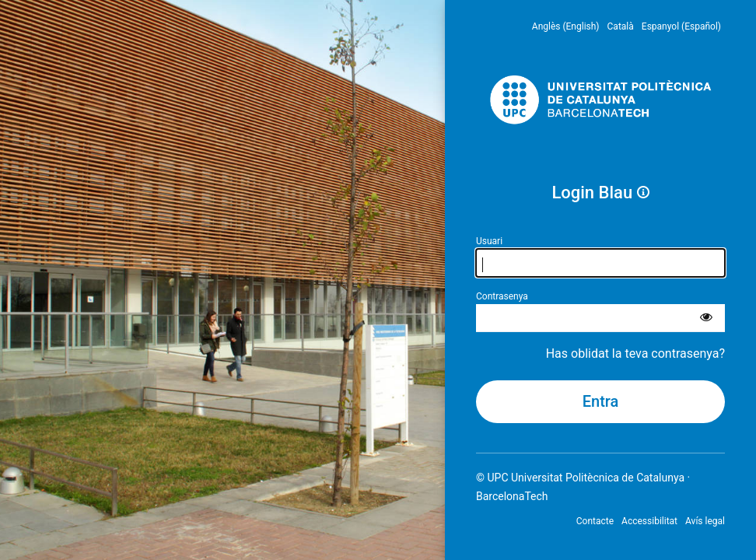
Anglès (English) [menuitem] (566, 26)
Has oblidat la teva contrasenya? (635, 353)
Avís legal (705, 521)
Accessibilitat (649, 521)
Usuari (489, 241)
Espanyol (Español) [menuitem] (681, 26)
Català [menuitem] (621, 26)
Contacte (595, 521)
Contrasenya (502, 296)
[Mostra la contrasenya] (706, 318)
